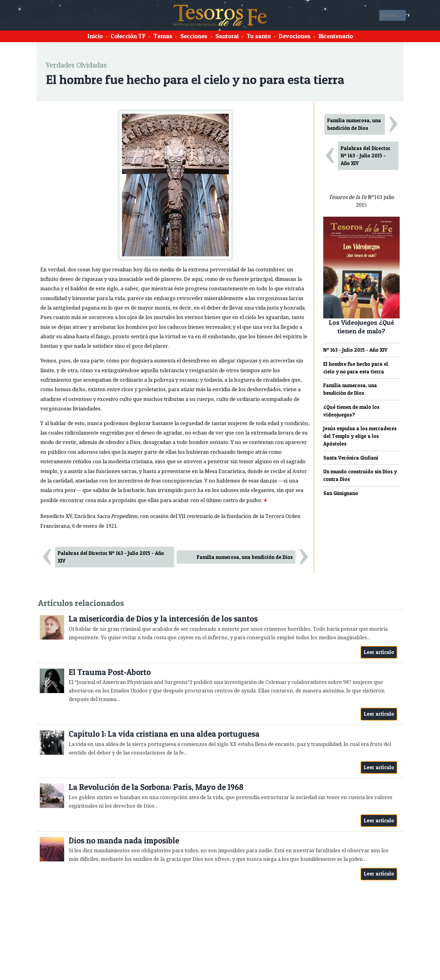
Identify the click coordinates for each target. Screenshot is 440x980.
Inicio (95, 36)
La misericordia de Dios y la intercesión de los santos (163, 619)
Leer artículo (379, 652)
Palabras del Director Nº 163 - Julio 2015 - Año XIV (111, 557)
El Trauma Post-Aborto (110, 672)
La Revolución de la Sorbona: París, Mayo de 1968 (156, 787)
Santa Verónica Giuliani (351, 458)
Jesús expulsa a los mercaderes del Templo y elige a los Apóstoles (360, 436)
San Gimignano (341, 493)
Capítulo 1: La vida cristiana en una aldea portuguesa (164, 734)
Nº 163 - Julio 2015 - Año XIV (355, 350)
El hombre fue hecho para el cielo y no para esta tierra (356, 368)
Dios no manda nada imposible (124, 841)
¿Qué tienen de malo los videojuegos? (351, 411)
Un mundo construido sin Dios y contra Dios (360, 475)
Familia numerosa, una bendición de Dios (245, 557)
